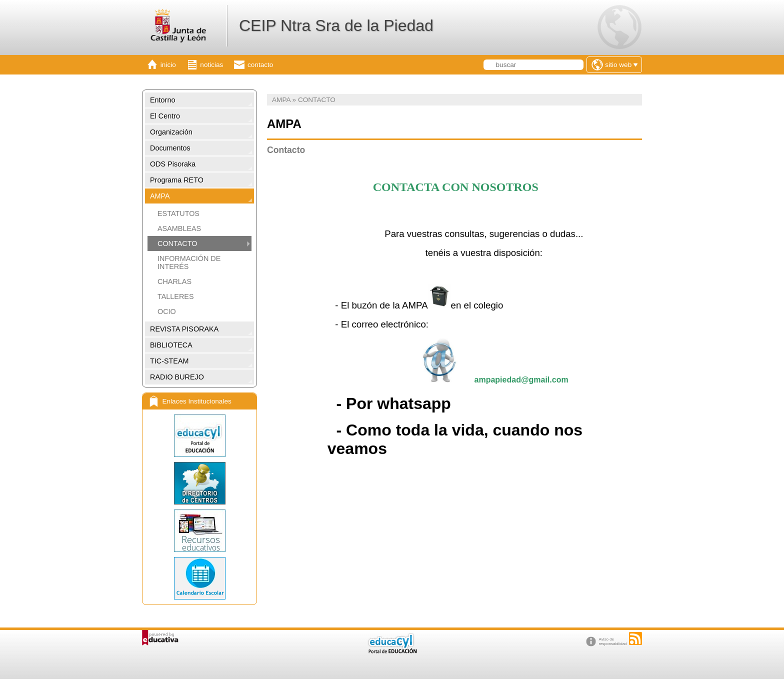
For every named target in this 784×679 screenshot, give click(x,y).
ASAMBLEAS (179, 228)
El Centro (165, 116)
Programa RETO (177, 180)
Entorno (162, 100)
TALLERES (176, 296)
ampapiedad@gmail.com (521, 380)
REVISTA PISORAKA (184, 329)
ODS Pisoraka (173, 164)
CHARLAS (174, 281)
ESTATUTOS (178, 213)
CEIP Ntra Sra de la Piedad (336, 25)
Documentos (170, 148)
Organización (171, 132)
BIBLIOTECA (171, 345)
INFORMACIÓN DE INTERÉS (189, 262)
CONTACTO (177, 243)
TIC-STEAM (169, 361)
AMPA (160, 196)
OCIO (167, 311)
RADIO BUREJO (177, 377)
